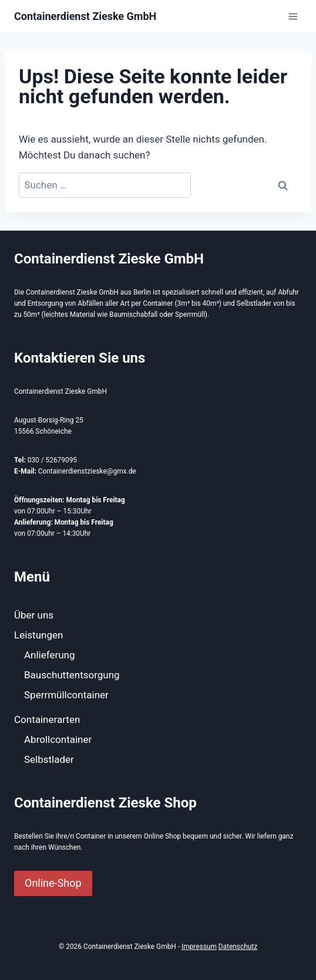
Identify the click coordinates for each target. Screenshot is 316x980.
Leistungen (38, 635)
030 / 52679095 (52, 460)
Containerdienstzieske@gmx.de (87, 471)
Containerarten (47, 719)
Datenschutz (238, 947)
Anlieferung (50, 655)
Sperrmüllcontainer (66, 695)
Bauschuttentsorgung (72, 675)
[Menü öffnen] (293, 16)
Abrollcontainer (58, 739)
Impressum (199, 947)
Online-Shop (53, 883)
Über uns (34, 615)
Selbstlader (49, 759)
